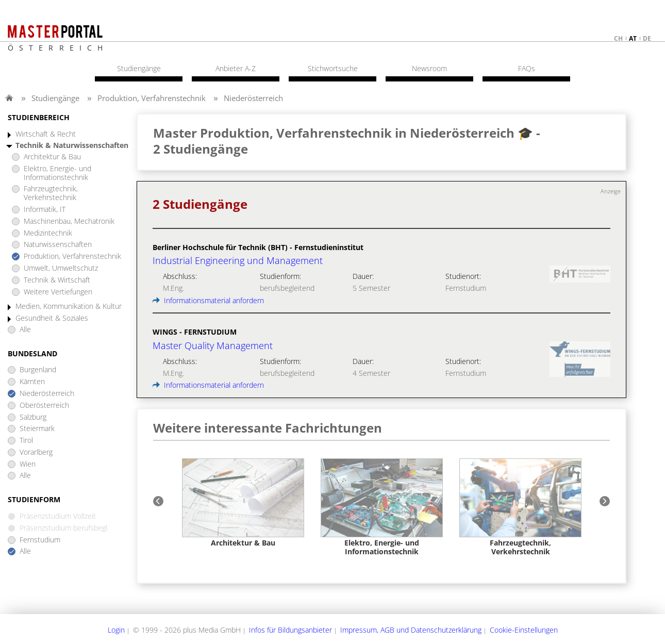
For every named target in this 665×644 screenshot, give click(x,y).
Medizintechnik (48, 233)
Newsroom (429, 69)
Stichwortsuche (333, 69)
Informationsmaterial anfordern (208, 300)
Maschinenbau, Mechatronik (69, 221)
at (633, 38)
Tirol (26, 441)
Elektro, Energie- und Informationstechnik (57, 173)
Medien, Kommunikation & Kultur (69, 307)
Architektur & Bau (52, 157)
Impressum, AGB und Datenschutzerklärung (411, 630)
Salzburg (33, 417)
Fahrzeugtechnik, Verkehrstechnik (51, 193)
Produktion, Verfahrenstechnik (152, 98)
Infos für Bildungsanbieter (290, 630)
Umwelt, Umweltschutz (61, 268)
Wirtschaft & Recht (46, 134)
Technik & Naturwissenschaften (72, 146)
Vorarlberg (36, 452)
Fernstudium (40, 540)
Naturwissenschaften (58, 245)
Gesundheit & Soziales (52, 318)
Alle (25, 330)
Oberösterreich (44, 406)
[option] (243, 503)
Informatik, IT (45, 210)
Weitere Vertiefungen (58, 292)
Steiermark (37, 429)
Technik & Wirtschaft (57, 280)
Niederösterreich (253, 98)
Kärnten (32, 382)
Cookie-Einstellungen (524, 630)
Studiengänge (55, 98)
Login (116, 630)
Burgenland (38, 370)
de (647, 38)
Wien (28, 464)
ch (618, 38)
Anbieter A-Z (236, 69)
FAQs (527, 69)
